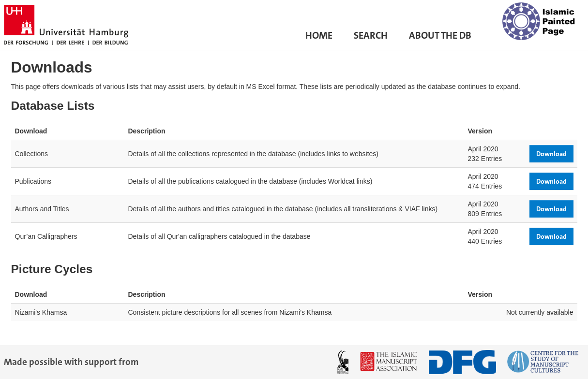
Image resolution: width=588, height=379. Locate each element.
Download (551, 154)
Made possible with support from (71, 362)
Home (319, 38)
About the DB (440, 38)
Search (371, 38)
